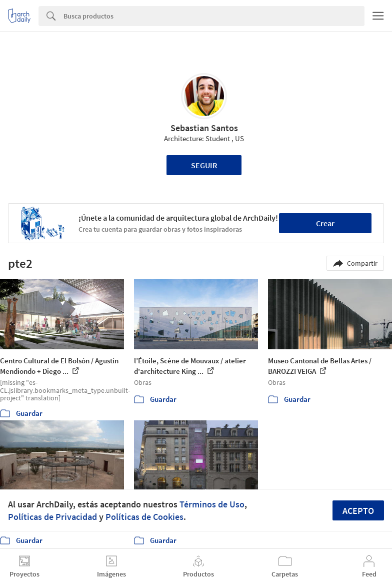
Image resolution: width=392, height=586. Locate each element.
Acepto (358, 511)
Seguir (204, 165)
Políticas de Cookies (144, 517)
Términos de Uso (212, 504)
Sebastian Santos (204, 128)
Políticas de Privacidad (52, 517)
